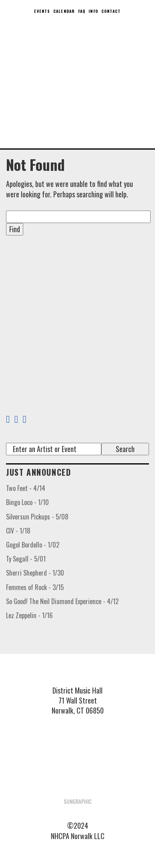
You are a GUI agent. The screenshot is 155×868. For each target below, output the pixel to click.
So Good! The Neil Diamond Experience (62, 601)
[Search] (54, 449)
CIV (18, 531)
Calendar (64, 11)
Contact (111, 11)
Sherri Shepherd (35, 573)
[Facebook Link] (8, 419)
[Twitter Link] (16, 419)
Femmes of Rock (35, 587)
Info (93, 11)
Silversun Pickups (37, 517)
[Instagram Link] (28, 419)
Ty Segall (26, 559)
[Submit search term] (125, 449)
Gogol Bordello (33, 545)
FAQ (82, 11)
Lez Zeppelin (29, 615)
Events (42, 11)
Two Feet (26, 488)
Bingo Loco (27, 502)
